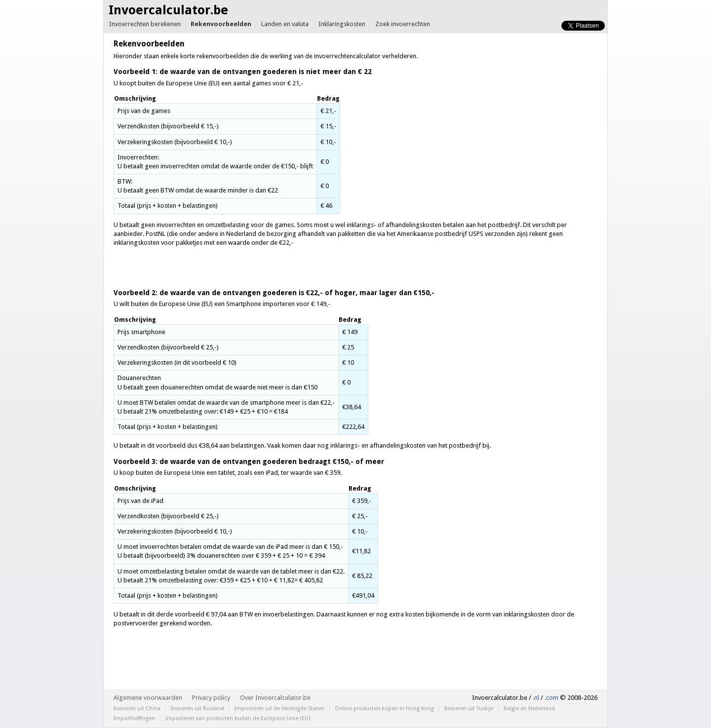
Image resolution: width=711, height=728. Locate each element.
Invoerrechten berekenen (145, 24)
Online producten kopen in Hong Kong (384, 709)
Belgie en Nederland (529, 709)
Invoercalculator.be (168, 10)
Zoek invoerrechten (403, 24)
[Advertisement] (514, 121)
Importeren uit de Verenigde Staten (279, 709)
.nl (536, 698)
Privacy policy (211, 698)
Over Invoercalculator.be (275, 698)
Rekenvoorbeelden (221, 24)
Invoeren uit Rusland (197, 709)
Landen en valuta (285, 24)
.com (552, 698)
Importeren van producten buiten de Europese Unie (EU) (238, 718)
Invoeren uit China (137, 709)
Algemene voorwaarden (148, 698)
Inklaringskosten (342, 24)
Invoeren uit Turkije (469, 709)
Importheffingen (134, 718)
